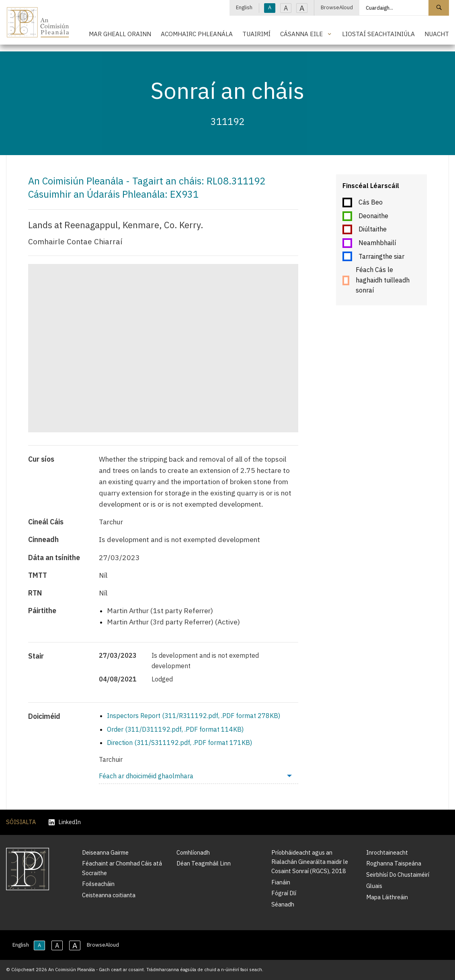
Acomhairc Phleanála (197, 34)
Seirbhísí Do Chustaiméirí (398, 875)
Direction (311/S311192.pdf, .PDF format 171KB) (179, 743)
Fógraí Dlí (284, 893)
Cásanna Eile (301, 34)
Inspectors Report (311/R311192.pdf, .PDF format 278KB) (194, 716)
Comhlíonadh (193, 852)
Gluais (374, 886)
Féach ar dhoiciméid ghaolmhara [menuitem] (146, 776)
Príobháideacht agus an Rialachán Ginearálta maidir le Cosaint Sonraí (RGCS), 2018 (310, 862)
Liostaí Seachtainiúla (378, 34)
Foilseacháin (98, 884)
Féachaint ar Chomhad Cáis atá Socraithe (122, 868)
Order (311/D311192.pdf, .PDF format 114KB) (175, 729)
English (244, 7)
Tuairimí (256, 34)
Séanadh (283, 904)
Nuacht (437, 34)
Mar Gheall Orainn (120, 34)
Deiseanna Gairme (105, 852)
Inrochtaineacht (387, 852)
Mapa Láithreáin (387, 897)
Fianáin (281, 882)
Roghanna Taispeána (394, 863)
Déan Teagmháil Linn (204, 863)
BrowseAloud (337, 7)
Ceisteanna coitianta (109, 895)
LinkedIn (65, 822)
